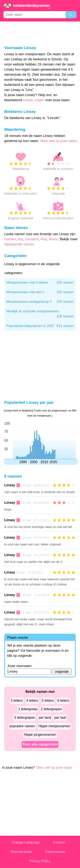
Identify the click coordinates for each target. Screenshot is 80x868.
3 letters (17, 701)
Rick (44, 239)
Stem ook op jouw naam (58, 141)
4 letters (32, 701)
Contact (59, 842)
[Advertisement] (40, 33)
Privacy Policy (40, 861)
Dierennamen (55, 852)
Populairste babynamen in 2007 (40, 326)
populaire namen (22, 726)
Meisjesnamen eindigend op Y (40, 302)
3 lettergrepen (25, 718)
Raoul (54, 239)
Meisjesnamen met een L (40, 292)
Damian (10, 239)
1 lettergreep (28, 709)
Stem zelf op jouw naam (54, 768)
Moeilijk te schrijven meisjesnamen (40, 314)
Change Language (26, 842)
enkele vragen (34, 100)
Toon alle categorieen (40, 744)
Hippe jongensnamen (40, 735)
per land (45, 718)
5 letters (48, 701)
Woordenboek (21, 852)
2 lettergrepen (51, 709)
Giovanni (32, 239)
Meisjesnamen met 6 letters (40, 283)
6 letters (63, 701)
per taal (60, 718)
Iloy (21, 239)
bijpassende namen (19, 244)
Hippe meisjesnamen (54, 726)
